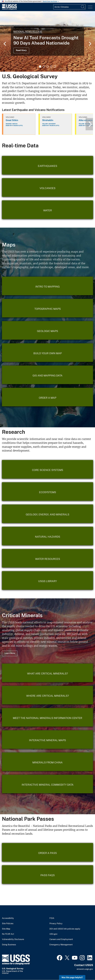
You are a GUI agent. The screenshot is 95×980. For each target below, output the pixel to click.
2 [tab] (44, 67)
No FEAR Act (8, 934)
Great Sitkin (12, 120)
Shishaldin (48, 120)
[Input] (69, 7)
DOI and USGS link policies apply (65, 929)
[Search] (83, 7)
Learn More (10, 653)
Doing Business (9, 945)
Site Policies (8, 924)
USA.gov (53, 934)
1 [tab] (40, 67)
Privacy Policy (56, 924)
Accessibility (8, 918)
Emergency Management (61, 945)
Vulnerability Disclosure (13, 939)
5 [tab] (55, 67)
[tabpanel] (47, 41)
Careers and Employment (61, 939)
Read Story (21, 50)
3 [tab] (47, 67)
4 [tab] (51, 67)
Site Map (6, 929)
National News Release (28, 32)
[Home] (9, 9)
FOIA (52, 918)
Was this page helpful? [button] (72, 977)
